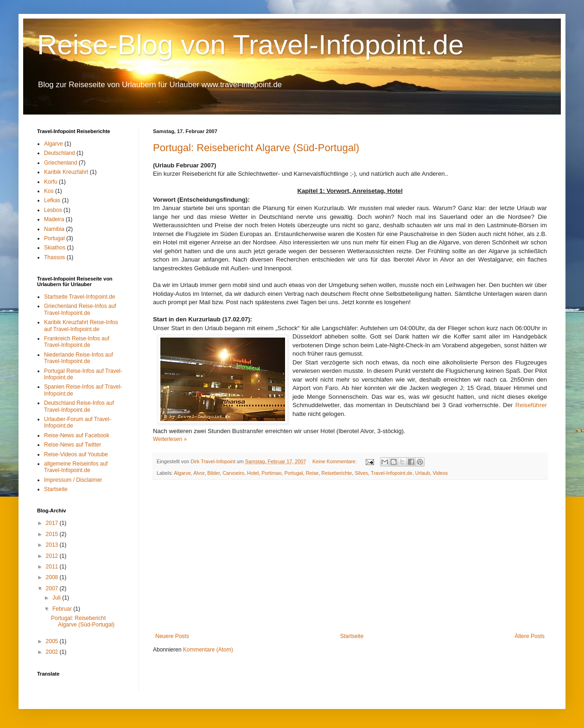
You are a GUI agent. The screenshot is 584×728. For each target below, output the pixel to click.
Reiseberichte (336, 473)
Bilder (213, 473)
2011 (53, 567)
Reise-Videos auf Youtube (76, 454)
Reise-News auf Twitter (73, 445)
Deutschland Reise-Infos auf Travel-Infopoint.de (79, 406)
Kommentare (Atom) (208, 650)
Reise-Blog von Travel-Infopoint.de (251, 45)
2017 (53, 523)
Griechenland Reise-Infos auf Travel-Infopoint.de (80, 309)
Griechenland (60, 163)
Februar (63, 609)
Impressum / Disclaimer (73, 480)
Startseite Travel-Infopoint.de (79, 297)
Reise (312, 473)
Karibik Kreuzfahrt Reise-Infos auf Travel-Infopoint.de (81, 326)
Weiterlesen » (170, 439)
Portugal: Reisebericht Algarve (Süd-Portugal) (256, 148)
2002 (53, 652)
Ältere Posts (530, 636)
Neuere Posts (172, 636)
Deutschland (60, 153)
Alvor (199, 473)
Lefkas (52, 200)
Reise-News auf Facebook (77, 435)
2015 (53, 534)
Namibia (54, 229)
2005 (53, 641)
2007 (53, 588)
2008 (53, 577)
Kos (49, 191)
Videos (440, 473)
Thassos (54, 257)
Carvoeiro (233, 473)
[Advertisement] (350, 556)
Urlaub (423, 473)
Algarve (182, 473)
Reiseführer (531, 405)
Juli (57, 598)
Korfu (51, 182)
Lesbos (53, 210)
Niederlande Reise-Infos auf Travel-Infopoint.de (79, 358)
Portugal (294, 473)
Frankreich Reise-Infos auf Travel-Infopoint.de (77, 342)
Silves (361, 473)
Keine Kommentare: (335, 461)
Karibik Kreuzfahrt (66, 172)
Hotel (253, 473)
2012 (53, 556)
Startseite (352, 636)
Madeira (54, 219)
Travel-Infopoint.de (392, 473)
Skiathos (55, 248)
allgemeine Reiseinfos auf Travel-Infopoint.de (76, 467)
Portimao (271, 473)
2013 (53, 545)
